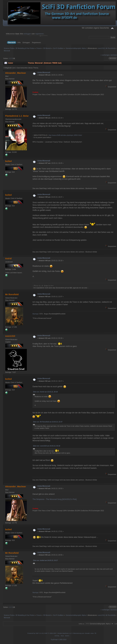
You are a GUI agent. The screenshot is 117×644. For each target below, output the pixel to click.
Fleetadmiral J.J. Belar (17, 116)
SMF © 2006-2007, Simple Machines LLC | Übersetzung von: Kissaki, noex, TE (70, 633)
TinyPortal (54, 640)
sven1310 (101, 48)
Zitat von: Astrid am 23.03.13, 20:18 (45, 392)
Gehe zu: (82, 624)
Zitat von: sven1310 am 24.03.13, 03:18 (46, 446)
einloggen (28, 34)
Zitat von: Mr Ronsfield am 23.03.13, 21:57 (48, 422)
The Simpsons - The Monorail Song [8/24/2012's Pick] (54, 499)
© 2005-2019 (62, 640)
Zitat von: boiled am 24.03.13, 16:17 (45, 560)
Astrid (8, 258)
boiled (8, 161)
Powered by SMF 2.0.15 (35, 633)
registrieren (39, 34)
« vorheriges (105, 55)
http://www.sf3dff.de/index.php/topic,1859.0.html (65, 135)
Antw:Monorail (44, 72)
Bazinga (35, 314)
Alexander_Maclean (16, 73)
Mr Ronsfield (110, 48)
